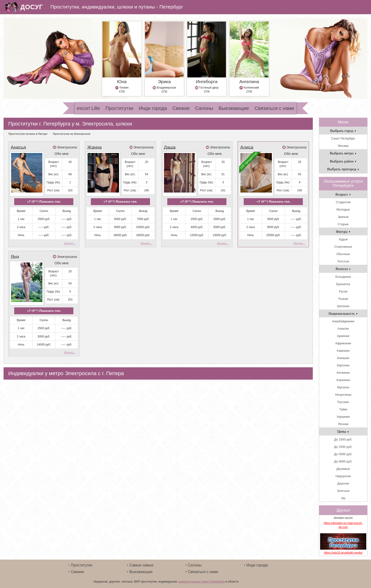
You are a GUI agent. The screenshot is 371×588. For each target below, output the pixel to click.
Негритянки (343, 395)
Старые (343, 224)
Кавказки (343, 351)
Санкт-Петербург (343, 138)
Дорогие (343, 483)
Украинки (343, 417)
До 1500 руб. (343, 439)
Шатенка (343, 306)
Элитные (343, 491)
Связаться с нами (274, 108)
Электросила (67, 147)
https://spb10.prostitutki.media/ (343, 553)
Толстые (343, 261)
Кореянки (343, 380)
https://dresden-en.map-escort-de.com (343, 525)
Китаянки (343, 373)
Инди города (153, 108)
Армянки (343, 336)
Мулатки (343, 387)
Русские (343, 402)
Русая (343, 291)
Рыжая (343, 299)
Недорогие (343, 476)
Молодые (343, 209)
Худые (343, 239)
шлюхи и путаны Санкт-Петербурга (201, 582)
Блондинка (343, 277)
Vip (343, 498)
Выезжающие (234, 108)
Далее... (70, 243)
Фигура (343, 231)
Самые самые (141, 565)
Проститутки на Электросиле (72, 134)
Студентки (343, 202)
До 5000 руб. (343, 454)
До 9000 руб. (343, 461)
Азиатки (343, 329)
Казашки (343, 358)
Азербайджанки (343, 321)
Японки (343, 424)
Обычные (343, 254)
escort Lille (88, 108)
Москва (343, 146)
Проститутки (119, 108)
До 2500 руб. (343, 447)
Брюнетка (343, 284)
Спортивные (343, 247)
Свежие (181, 108)
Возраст (343, 194)
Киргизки (343, 365)
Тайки (343, 409)
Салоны (204, 108)
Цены (343, 431)
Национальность (343, 313)
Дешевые (343, 469)
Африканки (343, 343)
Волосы (343, 269)
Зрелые (343, 217)
